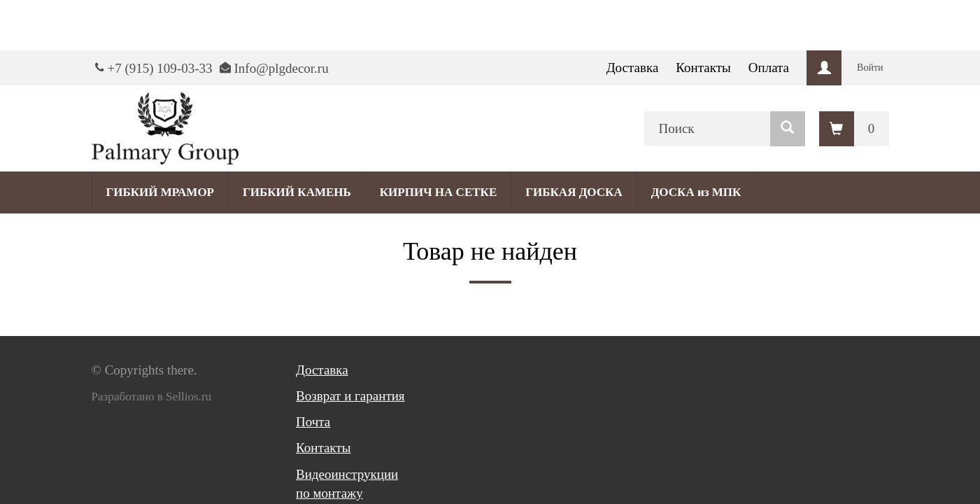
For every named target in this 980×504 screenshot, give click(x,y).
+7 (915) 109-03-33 (160, 68)
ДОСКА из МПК (696, 192)
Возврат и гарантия (350, 396)
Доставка (633, 68)
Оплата (769, 68)
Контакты (703, 68)
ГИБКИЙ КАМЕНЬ (297, 192)
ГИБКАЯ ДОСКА (574, 192)
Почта (313, 422)
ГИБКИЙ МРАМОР (161, 192)
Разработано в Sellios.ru (152, 397)
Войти (870, 68)
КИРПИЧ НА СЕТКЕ (438, 192)
